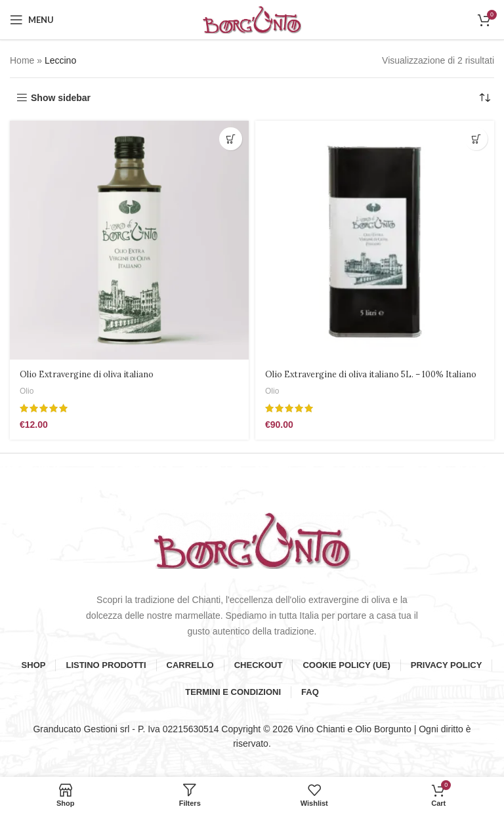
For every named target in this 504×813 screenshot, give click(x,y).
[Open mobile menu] (32, 20)
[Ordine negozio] (484, 98)
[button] (231, 139)
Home (22, 60)
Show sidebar (61, 98)
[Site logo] (252, 19)
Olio (28, 391)
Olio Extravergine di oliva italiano (93, 374)
